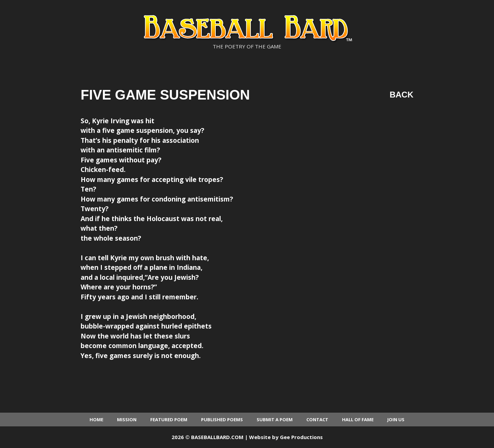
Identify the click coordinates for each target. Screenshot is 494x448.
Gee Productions (301, 437)
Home (96, 420)
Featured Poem (169, 420)
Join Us (396, 420)
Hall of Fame (358, 420)
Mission (127, 420)
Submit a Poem (275, 420)
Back (402, 95)
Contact (317, 420)
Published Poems (222, 420)
